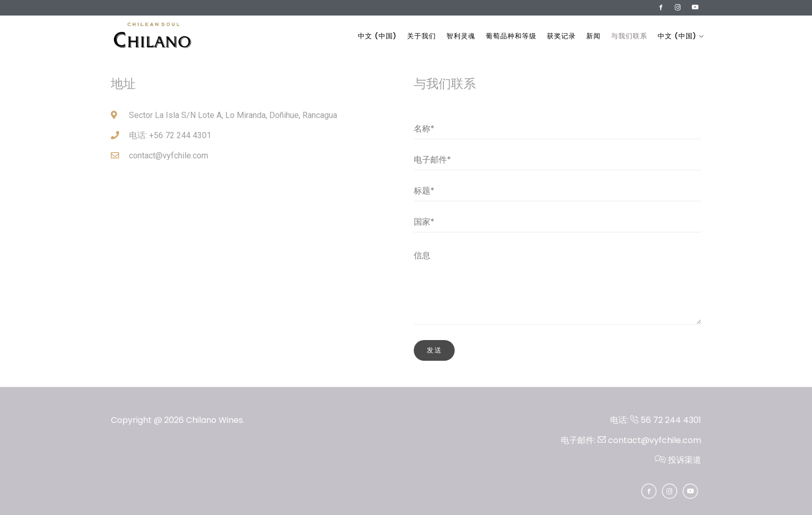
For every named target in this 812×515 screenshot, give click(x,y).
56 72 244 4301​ (666, 420)
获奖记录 (561, 36)
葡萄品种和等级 (511, 36)
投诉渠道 (678, 460)
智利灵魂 (461, 36)
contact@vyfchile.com (649, 440)
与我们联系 (629, 36)
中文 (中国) (377, 36)
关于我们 (422, 36)
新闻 (593, 36)
